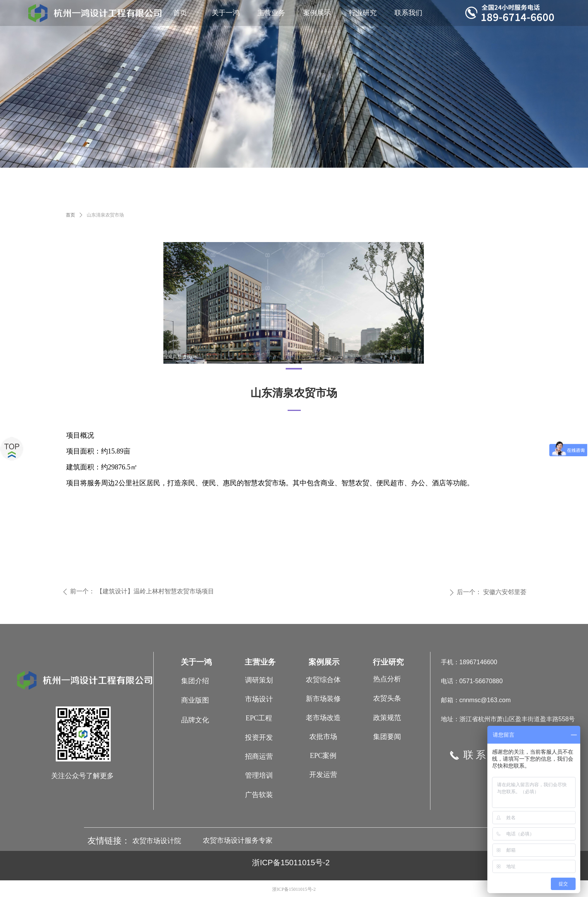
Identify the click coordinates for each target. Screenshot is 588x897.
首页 (70, 215)
